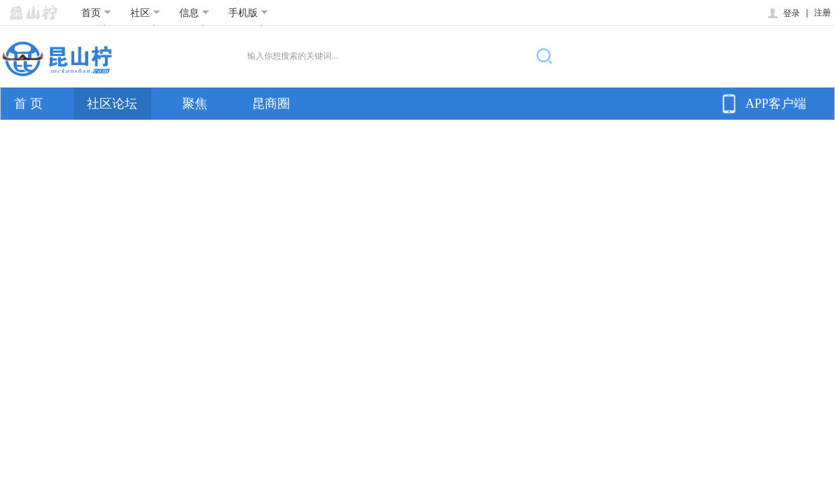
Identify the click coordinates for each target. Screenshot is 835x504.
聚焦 (195, 104)
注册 (822, 13)
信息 (194, 13)
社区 (145, 13)
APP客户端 (762, 104)
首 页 (28, 104)
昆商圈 (271, 104)
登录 (783, 13)
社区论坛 (112, 104)
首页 (96, 13)
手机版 (248, 13)
